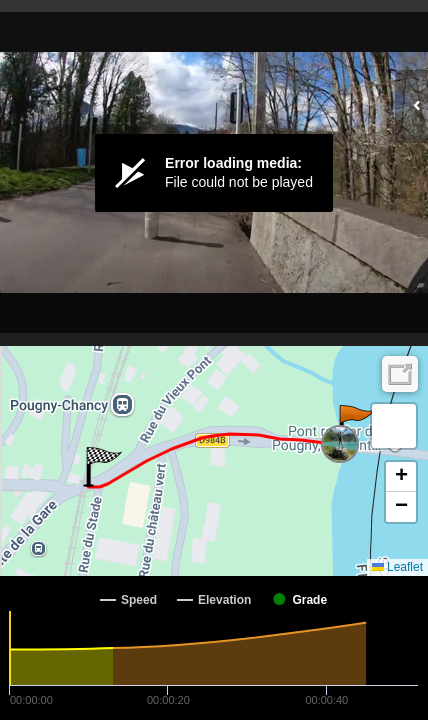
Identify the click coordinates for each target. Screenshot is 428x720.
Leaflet (397, 567)
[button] (355, 425)
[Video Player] (214, 173)
